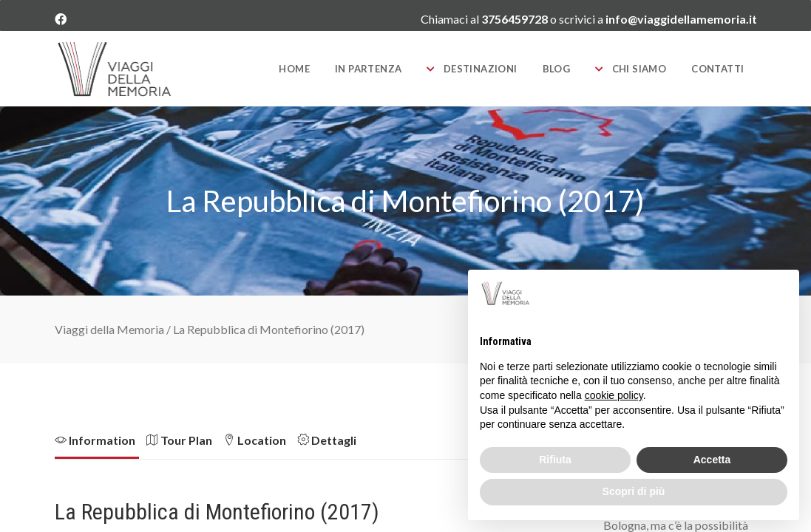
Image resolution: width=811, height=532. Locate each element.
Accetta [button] (712, 460)
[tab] (101, 445)
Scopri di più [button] (634, 491)
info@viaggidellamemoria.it (681, 19)
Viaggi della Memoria (109, 329)
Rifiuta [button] (555, 460)
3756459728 (516, 19)
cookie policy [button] (614, 395)
